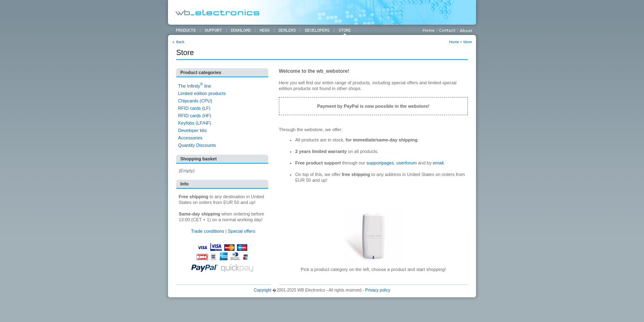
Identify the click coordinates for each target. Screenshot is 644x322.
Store (467, 42)
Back (180, 42)
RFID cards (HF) (194, 116)
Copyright (263, 290)
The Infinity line (194, 86)
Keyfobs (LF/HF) (194, 123)
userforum (407, 163)
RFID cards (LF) (194, 108)
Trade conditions (208, 231)
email (438, 163)
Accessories (190, 138)
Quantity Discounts (197, 145)
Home (454, 42)
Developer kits (192, 130)
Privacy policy (378, 290)
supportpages (380, 163)
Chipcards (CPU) (195, 101)
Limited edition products (202, 93)
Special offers (241, 231)
